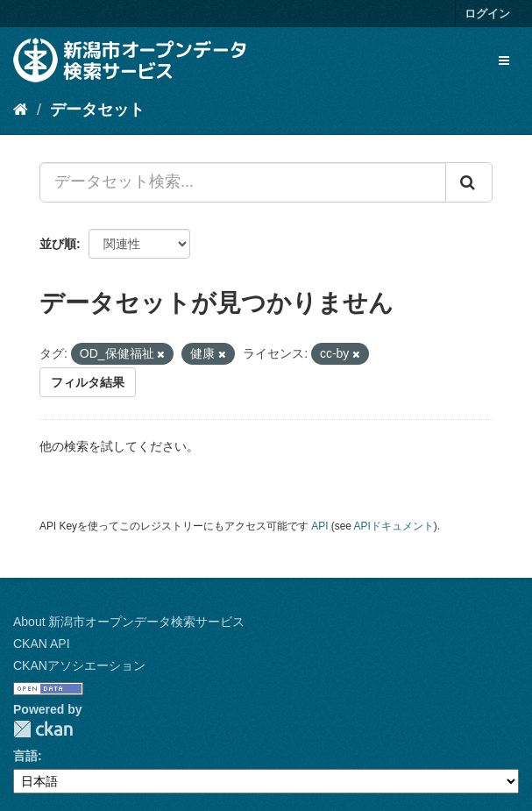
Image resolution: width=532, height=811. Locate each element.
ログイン (487, 14)
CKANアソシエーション (79, 665)
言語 (25, 756)
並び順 (58, 244)
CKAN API (42, 644)
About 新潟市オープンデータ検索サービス (129, 622)
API (319, 526)
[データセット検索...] (243, 182)
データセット (97, 110)
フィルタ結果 (88, 382)
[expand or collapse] (504, 60)
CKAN (43, 729)
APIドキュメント (394, 526)
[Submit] (469, 182)
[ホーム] (21, 110)
